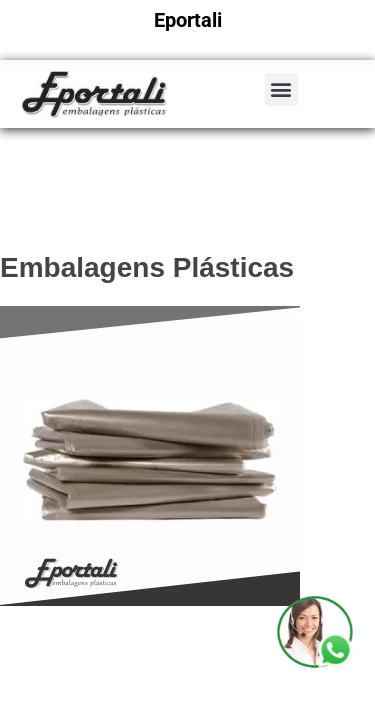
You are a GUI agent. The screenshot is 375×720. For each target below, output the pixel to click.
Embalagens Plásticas (147, 267)
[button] (281, 89)
